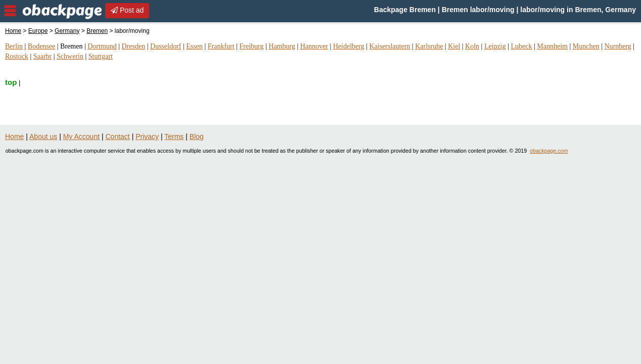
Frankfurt (221, 46)
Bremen (97, 31)
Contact (118, 136)
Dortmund (102, 46)
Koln (472, 46)
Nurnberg (617, 46)
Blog (197, 136)
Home (13, 31)
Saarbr (43, 56)
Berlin (14, 46)
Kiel (454, 46)
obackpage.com (549, 151)
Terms (174, 136)
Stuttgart (101, 56)
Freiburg (251, 46)
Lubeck (521, 46)
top (11, 82)
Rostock (17, 56)
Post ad (127, 10)
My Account (81, 136)
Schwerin (70, 56)
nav (10, 11)
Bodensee (41, 46)
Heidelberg (349, 46)
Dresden (134, 46)
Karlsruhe (429, 46)
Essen (194, 46)
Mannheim (552, 46)
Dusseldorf (166, 46)
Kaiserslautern (390, 46)
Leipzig (495, 46)
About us (43, 136)
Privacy (147, 136)
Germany (67, 31)
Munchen (586, 46)
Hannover (314, 46)
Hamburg (282, 46)
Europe (38, 31)
